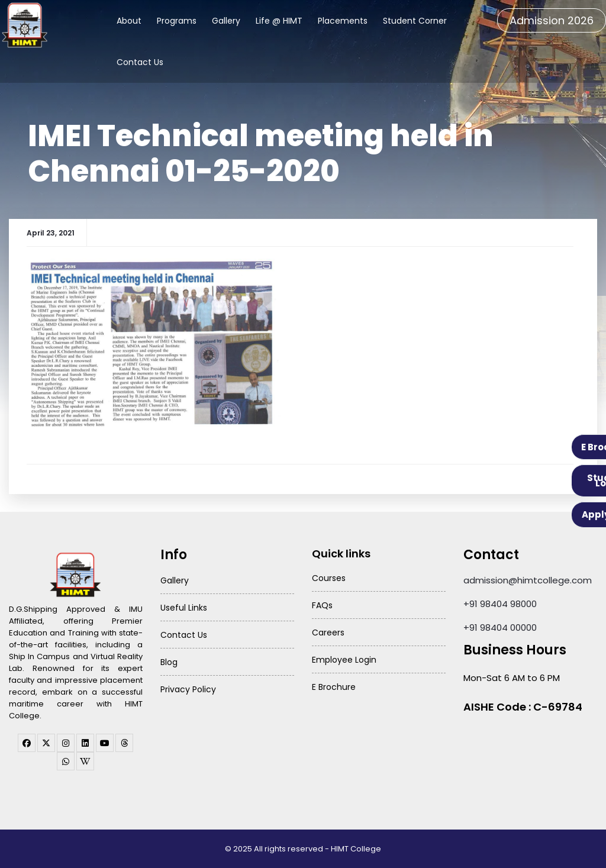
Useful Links (184, 608)
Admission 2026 (552, 20)
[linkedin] (85, 743)
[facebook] (27, 743)
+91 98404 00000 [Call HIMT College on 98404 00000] (500, 627)
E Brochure (334, 687)
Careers (328, 633)
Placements (343, 21)
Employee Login (344, 660)
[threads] (124, 743)
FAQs (322, 605)
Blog (169, 662)
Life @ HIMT (279, 21)
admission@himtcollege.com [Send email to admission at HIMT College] (528, 580)
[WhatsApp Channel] (66, 761)
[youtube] (105, 743)
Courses (329, 578)
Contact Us (140, 62)
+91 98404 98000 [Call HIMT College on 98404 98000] (500, 604)
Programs (177, 21)
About (129, 21)
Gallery (226, 21)
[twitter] (46, 743)
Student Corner (415, 21)
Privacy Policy (188, 689)
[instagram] (66, 743)
